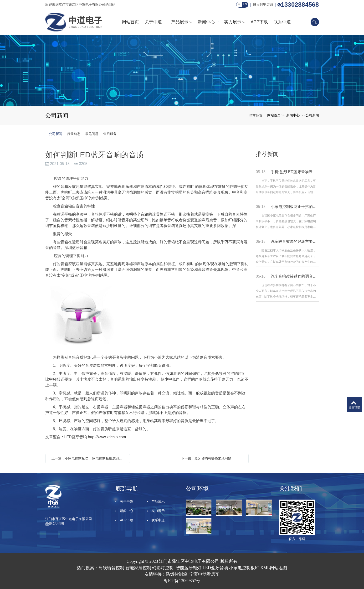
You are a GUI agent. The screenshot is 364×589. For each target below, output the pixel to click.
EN (245, 4)
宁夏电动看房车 (205, 574)
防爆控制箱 (177, 574)
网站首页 (274, 115)
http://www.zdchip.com (107, 437)
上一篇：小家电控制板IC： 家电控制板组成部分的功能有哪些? (89, 458)
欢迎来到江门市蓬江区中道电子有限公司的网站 (80, 5)
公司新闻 (312, 115)
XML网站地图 (274, 568)
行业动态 (74, 134)
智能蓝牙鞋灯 (189, 568)
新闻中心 (293, 115)
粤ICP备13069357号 (182, 581)
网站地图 (55, 524)
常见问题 (92, 134)
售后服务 (110, 134)
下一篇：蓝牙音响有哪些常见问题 (206, 458)
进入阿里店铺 (263, 5)
